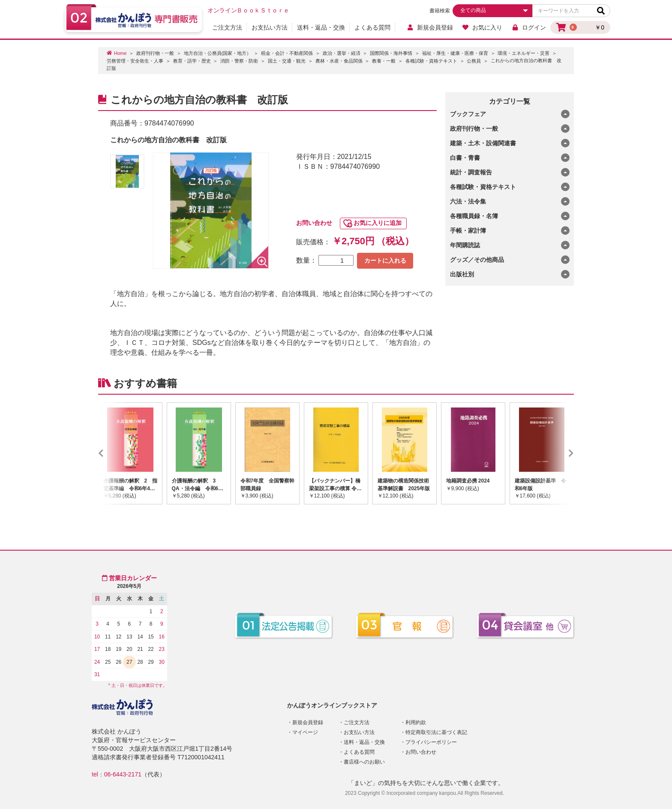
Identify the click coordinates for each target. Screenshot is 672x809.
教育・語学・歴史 (192, 61)
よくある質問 (372, 27)
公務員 (474, 61)
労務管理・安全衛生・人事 (135, 61)
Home (120, 53)
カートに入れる (385, 261)
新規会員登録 (430, 27)
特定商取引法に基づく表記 (436, 732)
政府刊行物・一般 (155, 53)
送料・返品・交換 (321, 27)
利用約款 (416, 722)
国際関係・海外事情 (391, 53)
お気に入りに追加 (378, 223)
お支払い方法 (270, 27)
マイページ (305, 732)
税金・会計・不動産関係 (287, 53)
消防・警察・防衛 (239, 61)
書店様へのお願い (364, 762)
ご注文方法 (227, 27)
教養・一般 (384, 61)
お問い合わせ (314, 223)
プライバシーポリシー (431, 742)
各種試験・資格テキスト (431, 61)
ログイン (529, 27)
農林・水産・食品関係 (339, 61)
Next (558, 453)
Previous (114, 453)
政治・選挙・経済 (342, 53)
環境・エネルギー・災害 (523, 53)
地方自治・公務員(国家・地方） (218, 53)
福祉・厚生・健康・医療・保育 (455, 53)
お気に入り (482, 27)
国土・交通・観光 (287, 61)
